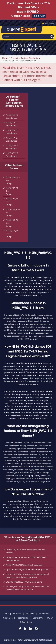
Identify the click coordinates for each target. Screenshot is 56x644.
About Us (17, 614)
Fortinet (14, 58)
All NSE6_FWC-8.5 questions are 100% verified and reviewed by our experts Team (28, 588)
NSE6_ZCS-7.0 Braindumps (12, 132)
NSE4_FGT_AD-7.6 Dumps (8, 223)
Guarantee (8, 618)
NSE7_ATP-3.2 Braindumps (12, 155)
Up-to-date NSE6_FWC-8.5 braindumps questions (28, 570)
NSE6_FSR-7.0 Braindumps (12, 124)
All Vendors (44, 614)
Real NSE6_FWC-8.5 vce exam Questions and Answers (26, 551)
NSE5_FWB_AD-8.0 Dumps (8, 180)
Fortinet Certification (30, 58)
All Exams (30, 614)
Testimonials (23, 618)
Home (5, 58)
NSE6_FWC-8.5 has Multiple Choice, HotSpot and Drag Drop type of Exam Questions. (27, 576)
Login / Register (50, 23)
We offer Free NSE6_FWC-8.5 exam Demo (24, 582)
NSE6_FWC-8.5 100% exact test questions (24, 565)
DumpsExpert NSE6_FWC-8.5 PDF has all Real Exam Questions (26, 559)
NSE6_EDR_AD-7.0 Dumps (8, 191)
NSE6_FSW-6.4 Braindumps (12, 139)
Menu (51, 29)
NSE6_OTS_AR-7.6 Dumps (8, 202)
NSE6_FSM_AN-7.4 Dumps (8, 212)
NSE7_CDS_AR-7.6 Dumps (8, 234)
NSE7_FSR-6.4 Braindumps (12, 147)
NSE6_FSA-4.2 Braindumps (12, 116)
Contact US (38, 618)
